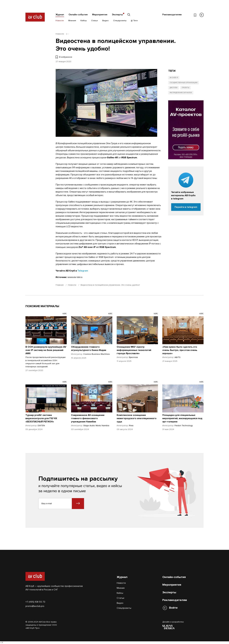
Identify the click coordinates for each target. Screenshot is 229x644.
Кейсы (84, 21)
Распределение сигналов (181, 93)
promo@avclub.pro (35, 606)
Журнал (60, 15)
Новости (60, 21)
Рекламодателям (172, 15)
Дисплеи (174, 88)
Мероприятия (100, 15)
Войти (173, 608)
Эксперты (117, 15)
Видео (105, 21)
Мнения (72, 21)
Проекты (186, 88)
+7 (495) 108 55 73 (35, 602)
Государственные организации (184, 83)
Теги (134, 21)
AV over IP (174, 78)
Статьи (94, 21)
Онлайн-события (78, 15)
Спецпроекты (120, 21)
